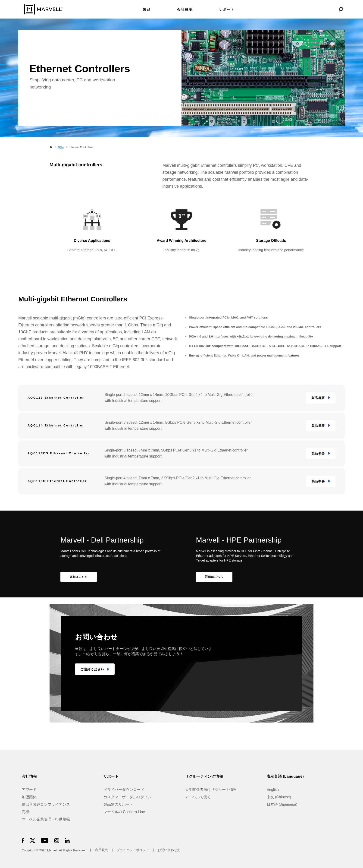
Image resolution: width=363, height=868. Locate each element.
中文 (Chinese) (279, 797)
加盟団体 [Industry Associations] (29, 797)
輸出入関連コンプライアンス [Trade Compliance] (46, 804)
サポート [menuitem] (227, 10)
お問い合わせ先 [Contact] (169, 850)
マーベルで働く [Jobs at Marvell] (198, 797)
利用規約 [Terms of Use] (102, 850)
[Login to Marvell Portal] (330, 9)
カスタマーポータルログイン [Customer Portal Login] (128, 797)
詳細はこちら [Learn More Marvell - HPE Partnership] (214, 577)
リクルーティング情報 (204, 776)
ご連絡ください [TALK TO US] (92, 669)
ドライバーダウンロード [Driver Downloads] (124, 790)
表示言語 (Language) (285, 776)
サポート (111, 776)
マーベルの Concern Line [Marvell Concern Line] (124, 812)
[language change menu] (319, 9)
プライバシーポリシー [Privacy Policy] (133, 850)
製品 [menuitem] (147, 10)
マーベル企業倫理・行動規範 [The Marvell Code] (46, 819)
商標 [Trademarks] (25, 812)
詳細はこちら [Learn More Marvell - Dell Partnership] (79, 577)
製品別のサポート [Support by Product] (118, 804)
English (273, 790)
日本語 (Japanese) (282, 804)
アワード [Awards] (29, 790)
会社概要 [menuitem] (185, 10)
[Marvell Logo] (40, 9)
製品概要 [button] (318, 398)
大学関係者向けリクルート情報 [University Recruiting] (211, 790)
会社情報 (29, 776)
